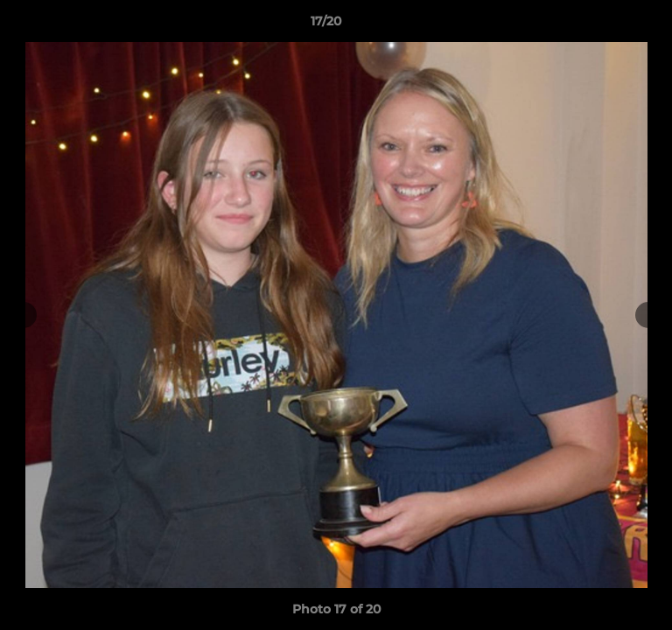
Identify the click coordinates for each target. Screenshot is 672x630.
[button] (609, 25)
